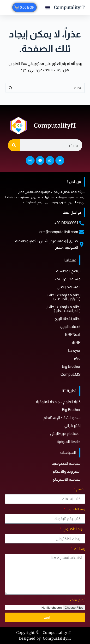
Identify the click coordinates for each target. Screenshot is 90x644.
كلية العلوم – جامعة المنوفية (58, 402)
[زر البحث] (10, 88)
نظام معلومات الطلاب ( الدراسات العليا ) (63, 309)
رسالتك (79, 549)
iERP (76, 343)
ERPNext (73, 335)
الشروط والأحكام (67, 471)
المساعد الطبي (69, 287)
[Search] (14, 145)
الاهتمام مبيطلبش (65, 434)
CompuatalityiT (57, 638)
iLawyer (74, 351)
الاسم (80, 489)
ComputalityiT (69, 7)
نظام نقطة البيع (68, 319)
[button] (48, 7)
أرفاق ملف (78, 600)
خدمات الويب (70, 327)
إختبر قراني (72, 426)
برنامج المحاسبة (68, 271)
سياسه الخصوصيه (66, 463)
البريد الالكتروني (74, 529)
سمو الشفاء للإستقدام (62, 418)
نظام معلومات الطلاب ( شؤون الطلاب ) (63, 297)
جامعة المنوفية (69, 442)
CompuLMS (70, 374)
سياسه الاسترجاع (67, 479)
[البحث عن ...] (50, 88)
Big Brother (71, 366)
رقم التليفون (75, 509)
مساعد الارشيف (68, 279)
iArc (77, 358)
